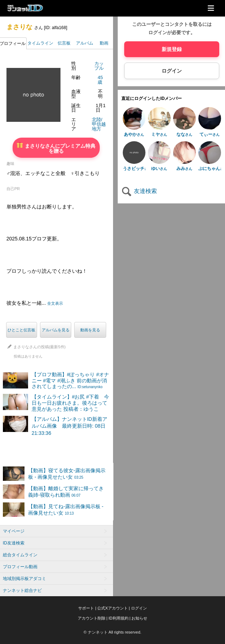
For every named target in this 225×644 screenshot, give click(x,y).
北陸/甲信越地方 (99, 124)
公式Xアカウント (112, 608)
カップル (99, 66)
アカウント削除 (92, 618)
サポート (86, 608)
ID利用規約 (119, 618)
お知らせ (139, 618)
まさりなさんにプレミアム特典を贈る (56, 148)
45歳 (100, 80)
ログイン (172, 71)
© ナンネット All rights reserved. (112, 632)
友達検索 (139, 191)
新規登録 (172, 49)
